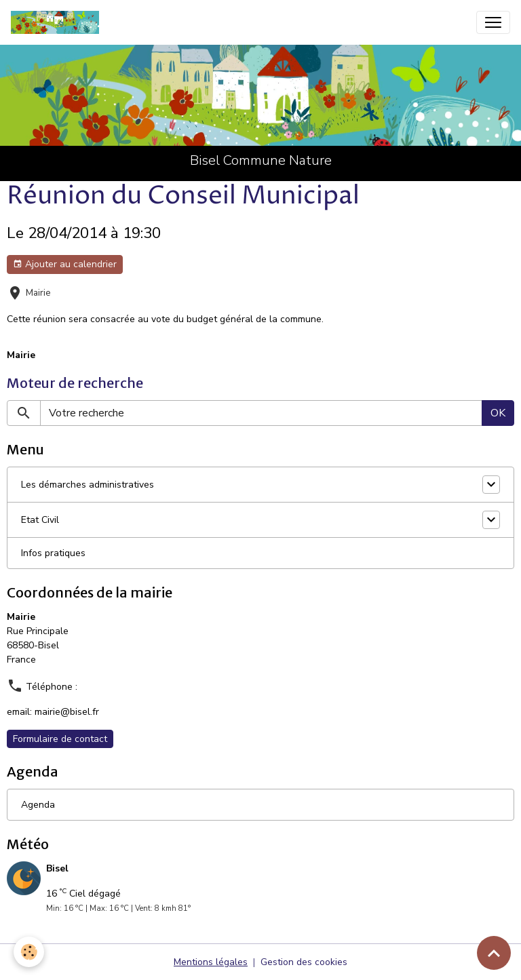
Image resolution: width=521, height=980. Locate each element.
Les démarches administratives (88, 485)
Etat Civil (40, 520)
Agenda (38, 805)
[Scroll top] (494, 953)
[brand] (58, 22)
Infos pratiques (53, 553)
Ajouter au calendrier (65, 264)
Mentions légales (211, 962)
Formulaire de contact (60, 739)
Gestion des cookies (304, 962)
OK (498, 413)
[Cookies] (29, 952)
